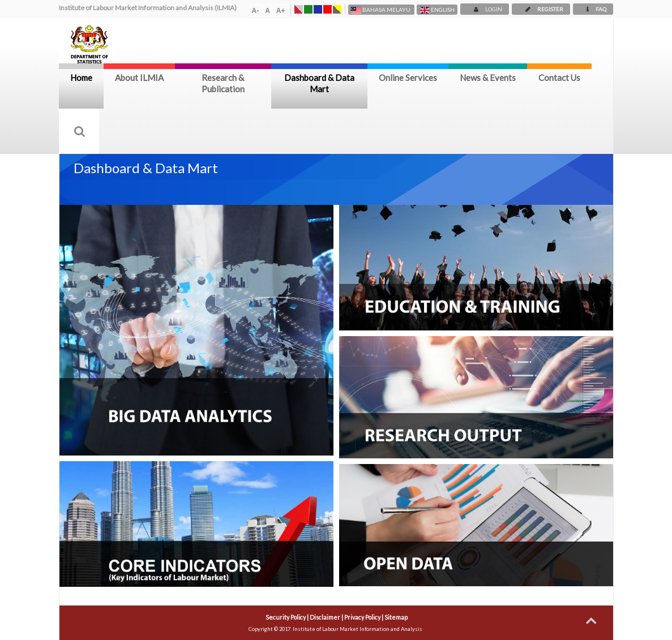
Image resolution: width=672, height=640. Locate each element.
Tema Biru (318, 9)
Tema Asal (299, 9)
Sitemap (396, 617)
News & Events (488, 78)
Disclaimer (325, 617)
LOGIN (485, 9)
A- (255, 11)
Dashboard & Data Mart (319, 83)
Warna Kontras (337, 9)
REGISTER (541, 9)
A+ (281, 11)
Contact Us (559, 78)
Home (81, 78)
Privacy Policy (363, 617)
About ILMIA (139, 78)
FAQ (593, 9)
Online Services (408, 78)
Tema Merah (328, 9)
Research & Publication (223, 83)
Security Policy (286, 617)
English (437, 10)
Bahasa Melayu (381, 10)
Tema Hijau (308, 9)
